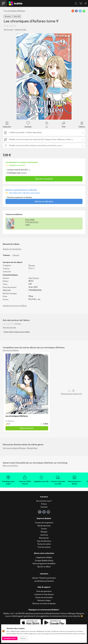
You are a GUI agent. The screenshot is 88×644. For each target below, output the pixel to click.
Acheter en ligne (44, 600)
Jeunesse (44, 535)
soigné (24, 173)
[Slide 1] (44, 116)
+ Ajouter (16, 255)
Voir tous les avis (9, 327)
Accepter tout (10, 638)
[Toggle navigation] (3, 3)
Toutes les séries (44, 544)
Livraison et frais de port (44, 594)
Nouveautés (44, 538)
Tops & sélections (44, 541)
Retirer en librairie (44, 201)
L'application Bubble (44, 557)
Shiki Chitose (34, 278)
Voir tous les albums (11, 350)
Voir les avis (8, 30)
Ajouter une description (12, 249)
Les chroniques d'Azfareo (15, 11)
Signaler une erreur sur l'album (15, 306)
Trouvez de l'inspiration (44, 523)
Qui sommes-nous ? (44, 501)
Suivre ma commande (44, 597)
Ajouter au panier (44, 179)
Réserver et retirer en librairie (44, 604)
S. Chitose (10, 421)
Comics (44, 529)
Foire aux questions (44, 591)
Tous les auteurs (44, 547)
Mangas (32, 265)
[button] (21, 77)
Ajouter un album (44, 567)
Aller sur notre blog (10, 466)
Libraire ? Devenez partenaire (44, 578)
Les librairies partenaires (44, 581)
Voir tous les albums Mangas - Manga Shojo (20, 448)
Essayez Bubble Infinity (44, 561)
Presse (44, 504)
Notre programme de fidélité (44, 564)
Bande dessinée (44, 526)
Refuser (23, 638)
